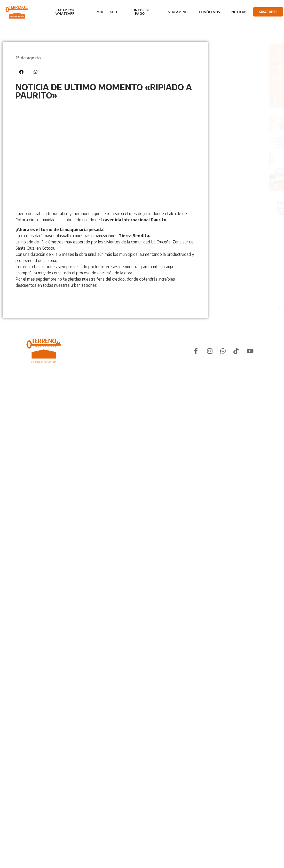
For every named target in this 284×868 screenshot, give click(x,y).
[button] (21, 72)
